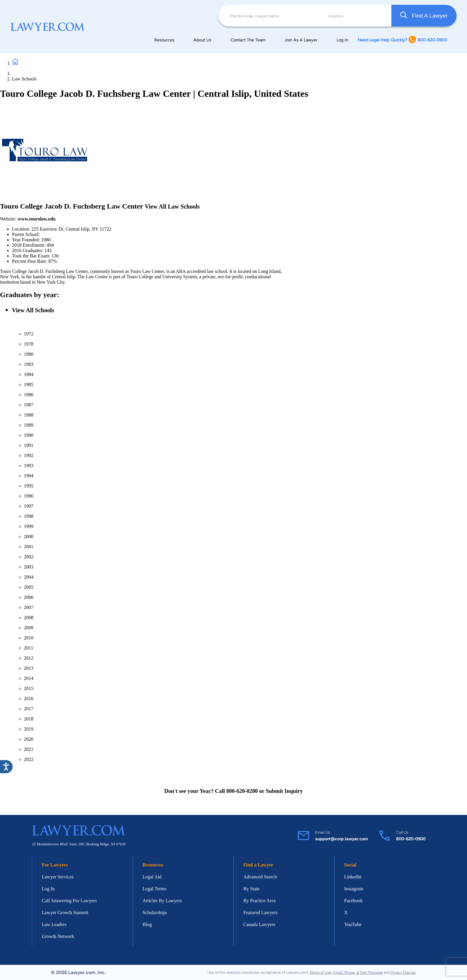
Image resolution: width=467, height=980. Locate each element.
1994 (29, 476)
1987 (29, 405)
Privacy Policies (403, 972)
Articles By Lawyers (162, 901)
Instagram (354, 889)
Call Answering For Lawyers (69, 901)
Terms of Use (320, 972)
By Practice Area (259, 901)
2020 (29, 739)
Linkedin (353, 877)
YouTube (353, 924)
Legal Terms (155, 889)
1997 (29, 506)
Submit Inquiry (284, 791)
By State (252, 889)
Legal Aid (152, 877)
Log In (342, 40)
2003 (29, 567)
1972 (29, 334)
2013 (29, 668)
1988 (29, 415)
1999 (29, 526)
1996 (29, 496)
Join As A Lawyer (301, 40)
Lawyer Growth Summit (65, 913)
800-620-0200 (242, 791)
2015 (29, 688)
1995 (29, 486)
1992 (29, 455)
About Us (203, 40)
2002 (29, 557)
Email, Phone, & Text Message (358, 972)
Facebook (353, 901)
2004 (29, 577)
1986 (29, 395)
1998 (29, 516)
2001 (29, 547)
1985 (29, 385)
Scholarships (155, 913)
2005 (29, 587)
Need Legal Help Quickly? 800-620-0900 (402, 40)
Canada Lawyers (259, 924)
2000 (29, 536)
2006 (29, 597)
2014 (29, 678)
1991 (29, 445)
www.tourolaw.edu (37, 219)
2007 (29, 607)
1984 (29, 374)
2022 (29, 759)
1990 (29, 435)
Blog (147, 924)
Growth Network (58, 936)
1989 (29, 425)
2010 (29, 638)
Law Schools (24, 79)
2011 (28, 648)
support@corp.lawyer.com (342, 839)
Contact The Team (248, 40)
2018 (29, 719)
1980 (29, 354)
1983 (29, 364)
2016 (29, 699)
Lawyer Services (58, 877)
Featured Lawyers (260, 913)
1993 (29, 466)
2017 (29, 709)
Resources (164, 40)
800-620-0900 (411, 839)
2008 (29, 618)
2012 (29, 658)
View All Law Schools (172, 206)
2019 (29, 729)
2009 (29, 628)
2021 (29, 749)
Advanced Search (260, 877)
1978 (29, 344)
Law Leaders (54, 924)
